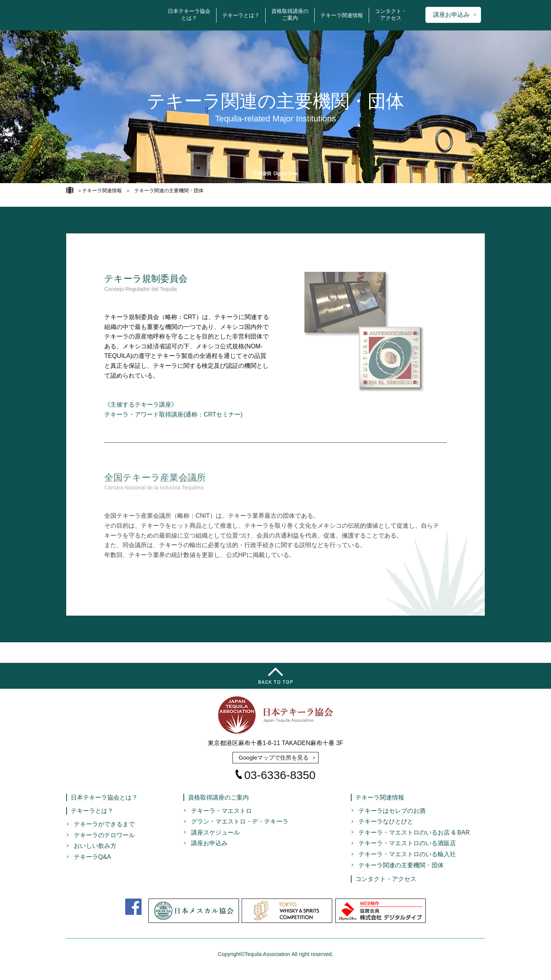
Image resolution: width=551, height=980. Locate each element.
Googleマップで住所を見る (274, 758)
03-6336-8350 (275, 777)
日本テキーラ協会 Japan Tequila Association (110, 15)
